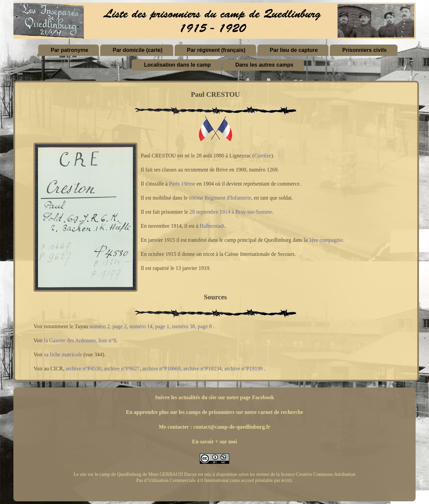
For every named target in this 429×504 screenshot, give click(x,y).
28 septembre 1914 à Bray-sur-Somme (231, 212)
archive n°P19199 (243, 369)
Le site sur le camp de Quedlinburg (107, 474)
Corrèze (263, 156)
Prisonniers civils (364, 50)
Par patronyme (69, 50)
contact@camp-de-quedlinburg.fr (232, 427)
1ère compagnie (326, 240)
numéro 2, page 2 (108, 326)
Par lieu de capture (294, 50)
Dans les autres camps (264, 65)
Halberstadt (212, 226)
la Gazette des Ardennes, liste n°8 (80, 340)
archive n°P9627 (122, 369)
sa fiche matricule (63, 354)
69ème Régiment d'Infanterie (220, 198)
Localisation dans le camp (177, 65)
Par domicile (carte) (138, 50)
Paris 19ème (182, 184)
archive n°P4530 (83, 369)
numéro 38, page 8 (192, 326)
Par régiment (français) (216, 50)
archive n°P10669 (161, 369)
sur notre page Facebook (246, 397)
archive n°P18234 (202, 369)
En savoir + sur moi (214, 442)
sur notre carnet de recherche (270, 412)
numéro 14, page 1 (149, 326)
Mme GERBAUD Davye (172, 474)
